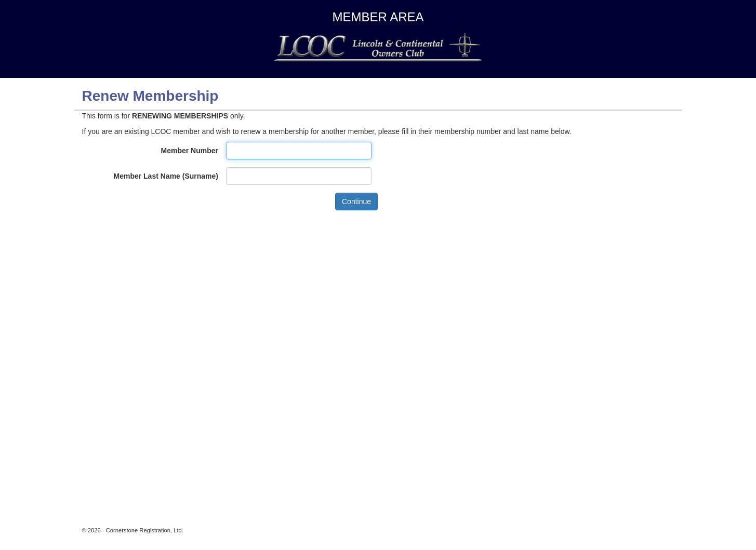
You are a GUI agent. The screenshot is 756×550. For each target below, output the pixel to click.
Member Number (190, 151)
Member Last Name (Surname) (166, 176)
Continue (356, 202)
